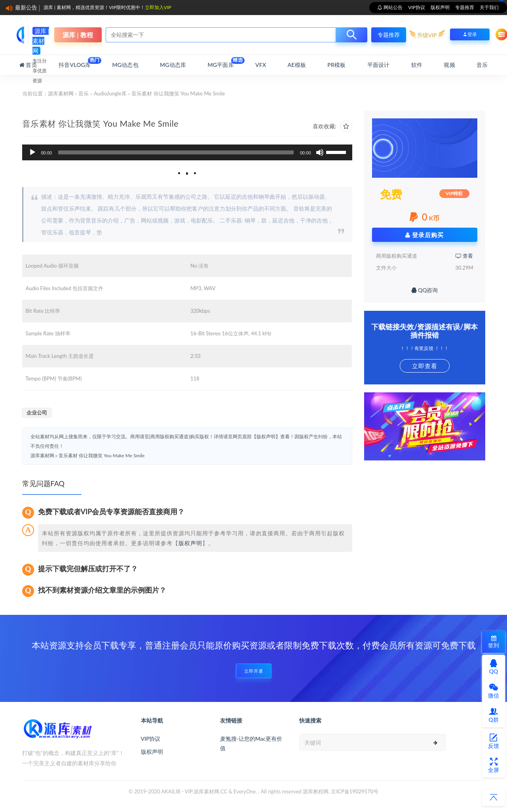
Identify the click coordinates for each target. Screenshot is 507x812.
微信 (494, 691)
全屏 (494, 765)
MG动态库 (173, 65)
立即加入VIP (158, 7)
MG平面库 (221, 63)
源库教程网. (316, 791)
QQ (494, 667)
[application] (187, 152)
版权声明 (440, 7)
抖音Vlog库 (75, 63)
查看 (464, 256)
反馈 (494, 741)
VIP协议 (417, 7)
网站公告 (392, 7)
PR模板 (336, 65)
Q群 (493, 715)
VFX (261, 65)
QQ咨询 (425, 290)
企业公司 (37, 413)
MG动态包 (125, 65)
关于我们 (489, 7)
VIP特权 (454, 193)
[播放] (32, 152)
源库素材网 (61, 93)
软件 (417, 65)
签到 (494, 642)
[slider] (176, 152)
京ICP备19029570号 (355, 791)
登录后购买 (425, 235)
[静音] (320, 152)
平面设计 (379, 65)
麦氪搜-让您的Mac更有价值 (251, 743)
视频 (449, 65)
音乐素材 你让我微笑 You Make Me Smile (102, 455)
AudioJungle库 (110, 93)
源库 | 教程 (78, 35)
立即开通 (254, 671)
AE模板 (297, 65)
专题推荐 (465, 7)
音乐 (482, 65)
